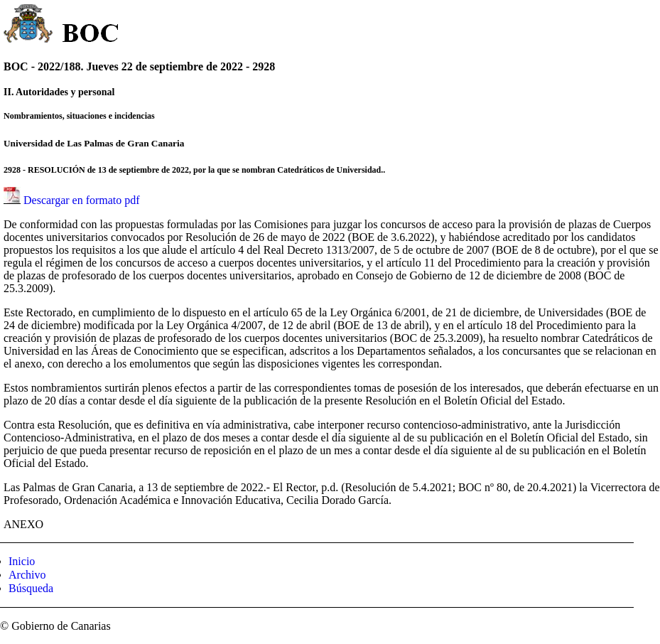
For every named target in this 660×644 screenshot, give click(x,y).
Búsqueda (31, 588)
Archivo (27, 575)
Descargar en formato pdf (82, 200)
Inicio (22, 561)
